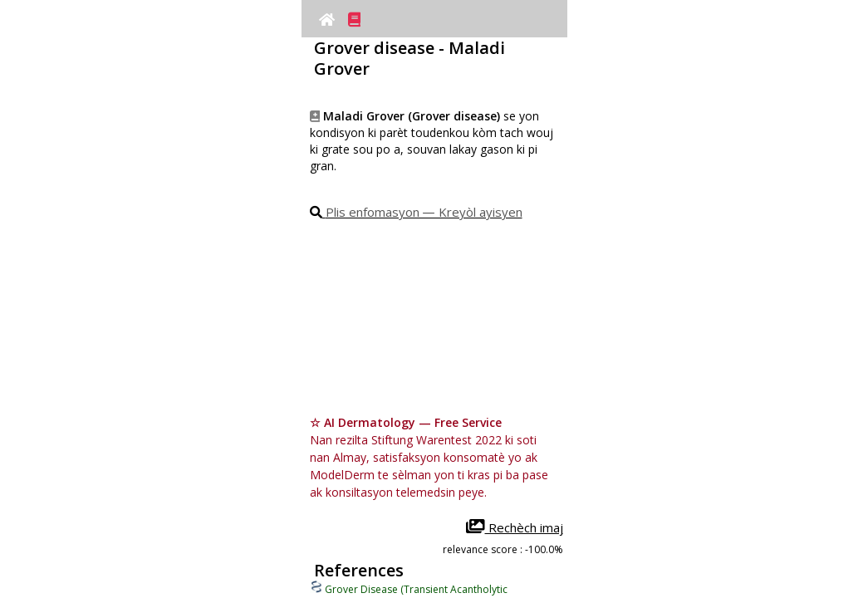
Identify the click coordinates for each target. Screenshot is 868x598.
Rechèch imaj (515, 527)
